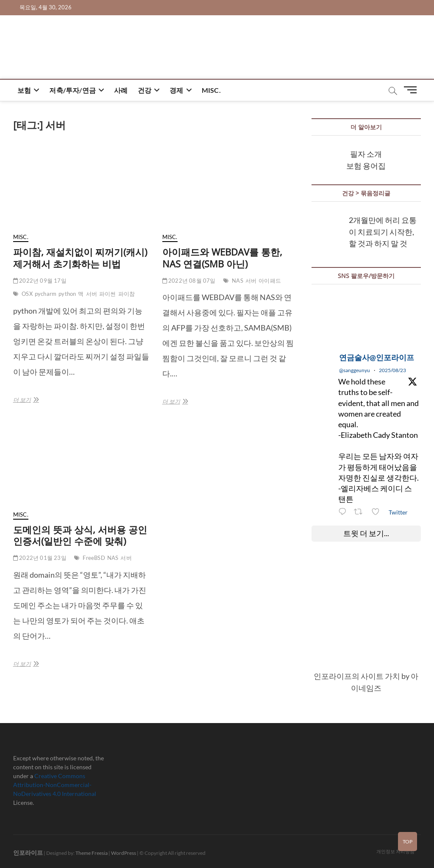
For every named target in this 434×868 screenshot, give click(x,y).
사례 (121, 90)
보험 (24, 90)
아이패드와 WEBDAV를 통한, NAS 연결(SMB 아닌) (222, 258)
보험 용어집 (366, 166)
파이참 (127, 294)
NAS (238, 281)
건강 (145, 90)
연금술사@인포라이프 (377, 357)
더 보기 (25, 400)
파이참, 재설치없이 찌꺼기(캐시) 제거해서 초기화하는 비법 (80, 258)
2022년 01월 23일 (40, 558)
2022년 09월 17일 (40, 281)
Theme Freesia (92, 853)
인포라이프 (28, 853)
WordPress (124, 853)
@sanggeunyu (355, 370)
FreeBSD (94, 558)
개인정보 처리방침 (395, 851)
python (67, 294)
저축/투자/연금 (72, 90)
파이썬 (108, 294)
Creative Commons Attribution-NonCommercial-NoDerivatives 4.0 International (55, 785)
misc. (211, 90)
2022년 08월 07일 (189, 281)
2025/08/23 (392, 370)
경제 (176, 90)
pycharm (46, 294)
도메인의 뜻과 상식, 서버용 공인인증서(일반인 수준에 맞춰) (80, 535)
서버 (92, 294)
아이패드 (270, 281)
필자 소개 (366, 154)
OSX (27, 294)
